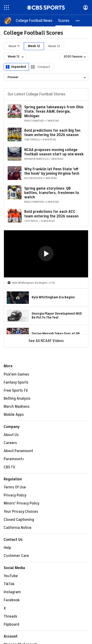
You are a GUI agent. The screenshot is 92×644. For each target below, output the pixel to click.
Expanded (19, 67)
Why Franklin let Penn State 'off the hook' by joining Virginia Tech (52, 171)
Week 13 (54, 46)
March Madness (17, 407)
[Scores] (64, 21)
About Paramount (18, 451)
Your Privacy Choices (21, 512)
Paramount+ (14, 459)
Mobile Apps (14, 415)
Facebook (12, 600)
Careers (10, 443)
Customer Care (16, 556)
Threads (11, 616)
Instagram (12, 592)
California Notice (18, 528)
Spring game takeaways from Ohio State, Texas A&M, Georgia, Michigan (54, 111)
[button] (78, 21)
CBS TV (9, 467)
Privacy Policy (15, 495)
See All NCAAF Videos (46, 341)
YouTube (11, 576)
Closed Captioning (19, 520)
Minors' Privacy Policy (21, 503)
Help (7, 548)
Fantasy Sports (16, 382)
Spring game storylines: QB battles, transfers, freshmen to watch (52, 193)
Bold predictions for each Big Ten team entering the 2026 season (52, 133)
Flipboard (11, 624)
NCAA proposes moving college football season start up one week (54, 152)
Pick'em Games (16, 374)
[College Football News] (34, 21)
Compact (44, 67)
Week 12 (34, 46)
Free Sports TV (16, 390)
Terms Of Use (15, 487)
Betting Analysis (17, 399)
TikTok (9, 584)
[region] (46, 254)
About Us (11, 435)
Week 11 (14, 46)
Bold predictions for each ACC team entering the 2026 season (51, 214)
